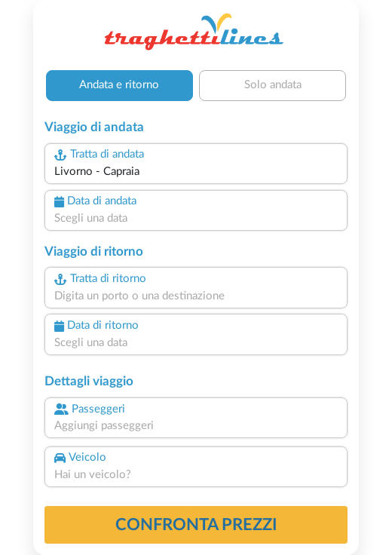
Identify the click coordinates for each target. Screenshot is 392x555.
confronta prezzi (196, 525)
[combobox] (196, 172)
